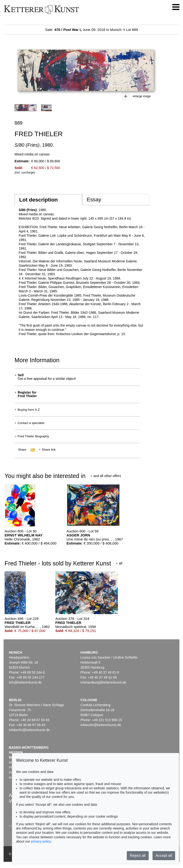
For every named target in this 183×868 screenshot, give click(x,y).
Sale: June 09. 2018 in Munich (84, 30)
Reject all (138, 856)
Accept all (164, 856)
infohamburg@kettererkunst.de (103, 682)
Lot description (39, 200)
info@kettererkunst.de (25, 682)
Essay (94, 200)
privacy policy (41, 841)
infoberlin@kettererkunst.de (29, 730)
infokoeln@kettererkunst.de (101, 725)
